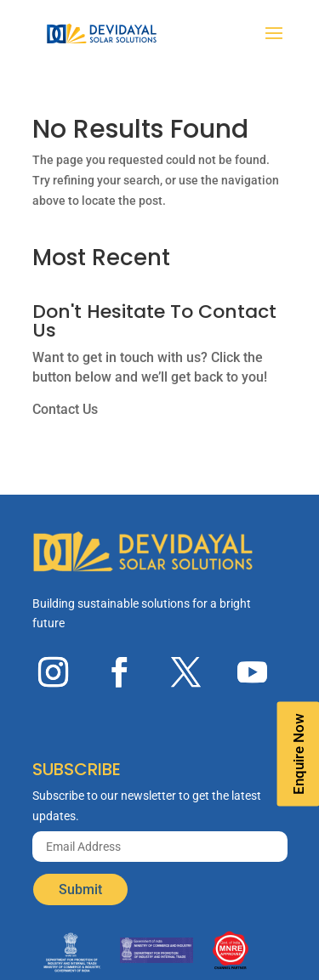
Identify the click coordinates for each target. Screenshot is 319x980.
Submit (80, 889)
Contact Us (65, 409)
